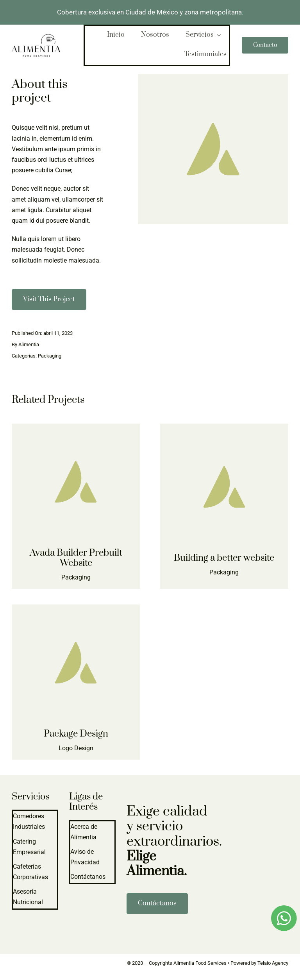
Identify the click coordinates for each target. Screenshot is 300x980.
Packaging (50, 356)
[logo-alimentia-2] (36, 37)
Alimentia (29, 344)
